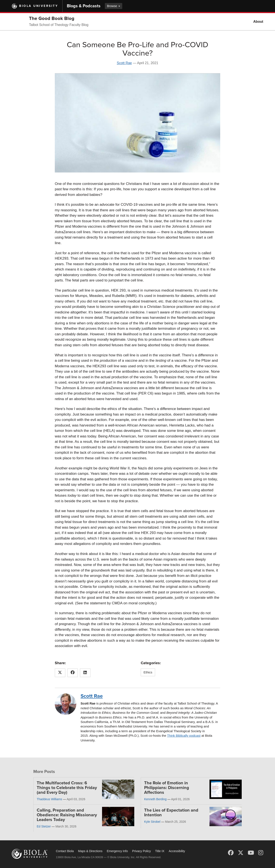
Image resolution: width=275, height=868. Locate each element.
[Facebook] (231, 853)
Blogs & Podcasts (84, 6)
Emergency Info (117, 851)
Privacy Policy (141, 851)
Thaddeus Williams (49, 799)
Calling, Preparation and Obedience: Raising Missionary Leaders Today (67, 815)
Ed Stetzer (44, 826)
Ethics (148, 672)
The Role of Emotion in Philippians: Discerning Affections (167, 788)
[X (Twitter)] (241, 853)
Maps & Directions (90, 851)
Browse (114, 6)
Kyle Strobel (152, 822)
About (258, 22)
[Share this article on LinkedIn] (85, 673)
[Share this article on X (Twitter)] (60, 673)
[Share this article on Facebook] (73, 673)
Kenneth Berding (155, 799)
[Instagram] (261, 853)
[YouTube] (251, 853)
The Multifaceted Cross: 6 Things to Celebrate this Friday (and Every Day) (67, 788)
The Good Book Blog (52, 18)
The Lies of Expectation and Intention (171, 813)
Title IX (160, 851)
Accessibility (177, 851)
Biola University (39, 6)
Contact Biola (65, 851)
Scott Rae (124, 63)
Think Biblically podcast (184, 736)
